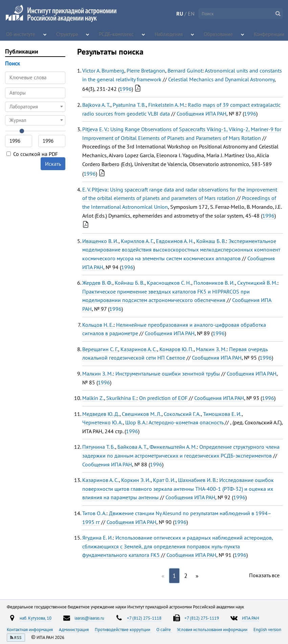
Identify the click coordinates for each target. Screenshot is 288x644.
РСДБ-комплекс (116, 34)
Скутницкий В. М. (257, 283)
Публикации (22, 51)
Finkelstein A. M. (167, 105)
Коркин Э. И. (136, 480)
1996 (126, 89)
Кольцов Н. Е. (98, 325)
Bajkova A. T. (96, 105)
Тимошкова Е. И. (222, 414)
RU (180, 14)
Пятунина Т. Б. (99, 447)
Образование (212, 34)
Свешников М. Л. (142, 414)
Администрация (74, 629)
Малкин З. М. (211, 349)
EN (191, 14)
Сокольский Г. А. (182, 414)
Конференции (265, 34)
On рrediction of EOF (163, 398)
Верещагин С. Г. (100, 349)
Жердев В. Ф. (97, 283)
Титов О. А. (94, 513)
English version (267, 629)
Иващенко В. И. (100, 241)
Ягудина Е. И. (97, 538)
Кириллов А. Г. (137, 241)
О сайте (164, 629)
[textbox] (35, 107)
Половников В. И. (214, 283)
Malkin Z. (93, 398)
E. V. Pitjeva (95, 189)
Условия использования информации (213, 629)
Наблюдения (164, 34)
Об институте (20, 34)
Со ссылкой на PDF (32, 154)
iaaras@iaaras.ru (89, 618)
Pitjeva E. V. (95, 129)
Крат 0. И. (164, 480)
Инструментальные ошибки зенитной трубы (168, 374)
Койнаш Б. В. (211, 241)
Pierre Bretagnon (146, 71)
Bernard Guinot (185, 71)
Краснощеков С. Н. (169, 283)
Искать (53, 164)
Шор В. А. (136, 422)
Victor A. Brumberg (103, 71)
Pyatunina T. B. (129, 105)
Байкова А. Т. (132, 447)
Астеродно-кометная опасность (186, 422)
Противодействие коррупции (123, 629)
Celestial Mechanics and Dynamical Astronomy (221, 79)
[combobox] (35, 93)
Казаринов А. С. (139, 349)
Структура (68, 34)
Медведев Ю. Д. (101, 414)
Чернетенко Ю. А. (103, 422)
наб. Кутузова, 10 (36, 618)
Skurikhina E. (121, 398)
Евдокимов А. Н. (175, 241)
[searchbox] (35, 93)
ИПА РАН (251, 618)
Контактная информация (30, 629)
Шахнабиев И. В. (197, 480)
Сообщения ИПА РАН (202, 114)
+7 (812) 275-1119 (202, 618)
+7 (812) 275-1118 (144, 618)
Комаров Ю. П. (176, 349)
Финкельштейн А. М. (173, 447)
